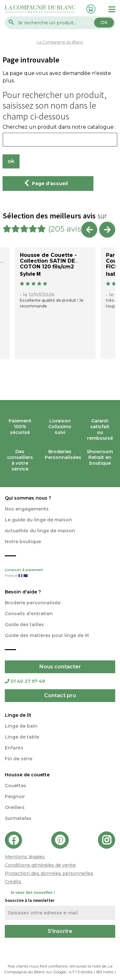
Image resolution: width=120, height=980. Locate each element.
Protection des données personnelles (49, 873)
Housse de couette (27, 775)
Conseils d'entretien (29, 614)
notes (105, 972)
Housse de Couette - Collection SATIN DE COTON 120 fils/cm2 (48, 261)
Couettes (16, 786)
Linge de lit (18, 715)
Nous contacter (60, 667)
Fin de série (19, 759)
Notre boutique (23, 542)
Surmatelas (18, 818)
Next (107, 230)
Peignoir (15, 796)
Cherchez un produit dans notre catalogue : (59, 127)
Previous (89, 230)
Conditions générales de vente (40, 865)
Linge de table (22, 737)
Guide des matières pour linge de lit (47, 635)
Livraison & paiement (60, 573)
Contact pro (60, 695)
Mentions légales (25, 857)
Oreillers (15, 807)
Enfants (14, 748)
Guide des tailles (24, 625)
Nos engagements (27, 509)
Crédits (13, 882)
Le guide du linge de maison (38, 520)
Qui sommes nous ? (28, 498)
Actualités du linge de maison (40, 531)
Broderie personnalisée (33, 603)
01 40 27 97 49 (25, 681)
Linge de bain (21, 726)
